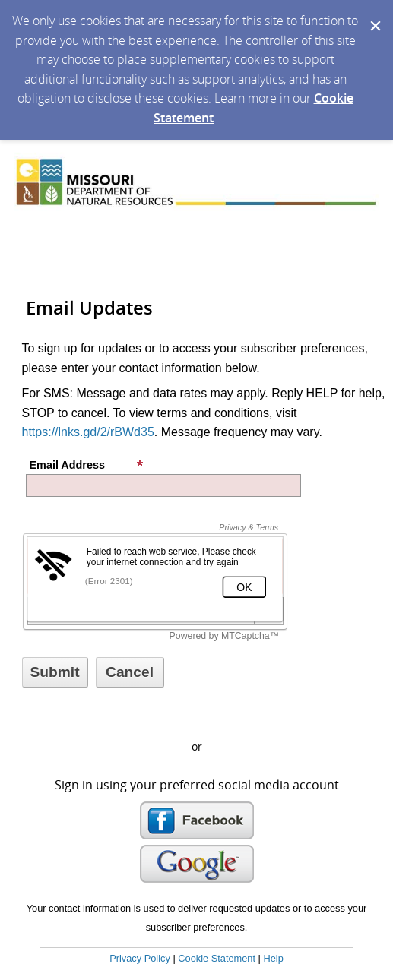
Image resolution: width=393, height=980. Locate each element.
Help (273, 958)
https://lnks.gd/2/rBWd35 (88, 432)
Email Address (87, 465)
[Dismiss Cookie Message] (374, 14)
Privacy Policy (140, 958)
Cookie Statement (217, 958)
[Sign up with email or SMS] (55, 672)
